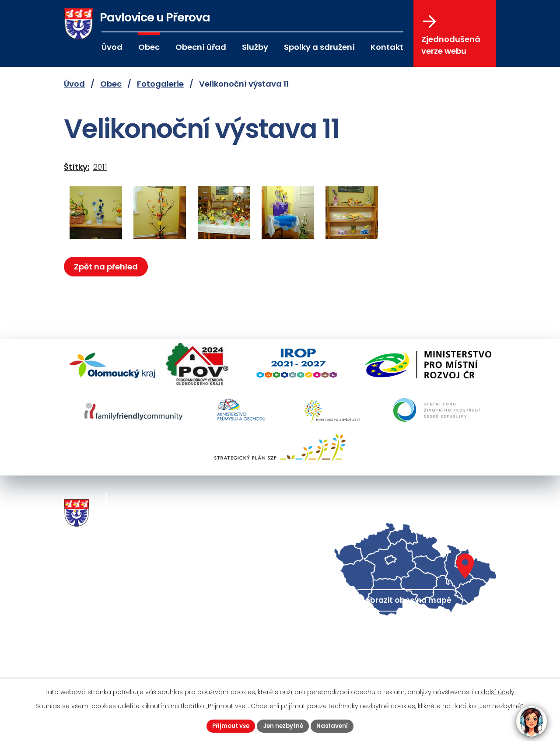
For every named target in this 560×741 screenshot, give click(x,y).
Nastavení (335, 725)
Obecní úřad (201, 47)
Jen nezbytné (283, 725)
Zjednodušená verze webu (451, 35)
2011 (100, 167)
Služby (255, 47)
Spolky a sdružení (319, 47)
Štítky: (77, 167)
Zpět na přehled (108, 267)
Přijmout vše (228, 725)
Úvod (112, 47)
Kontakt (387, 47)
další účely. (498, 691)
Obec (149, 47)
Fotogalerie (160, 84)
